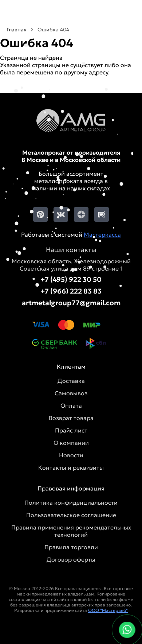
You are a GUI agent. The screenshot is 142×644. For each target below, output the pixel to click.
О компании (71, 443)
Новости (71, 455)
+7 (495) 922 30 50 (71, 279)
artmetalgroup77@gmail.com (71, 303)
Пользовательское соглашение (71, 515)
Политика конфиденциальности (71, 503)
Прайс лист (71, 430)
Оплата (71, 406)
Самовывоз (71, 393)
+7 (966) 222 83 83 (71, 291)
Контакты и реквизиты (71, 468)
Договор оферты (71, 559)
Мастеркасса (102, 234)
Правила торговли (71, 547)
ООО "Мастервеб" (108, 610)
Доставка (71, 381)
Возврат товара (71, 418)
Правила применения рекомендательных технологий (71, 531)
